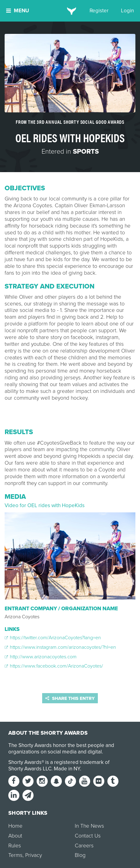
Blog (80, 855)
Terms (15, 855)
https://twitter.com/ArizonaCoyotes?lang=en (53, 638)
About (15, 836)
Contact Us (88, 836)
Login (127, 11)
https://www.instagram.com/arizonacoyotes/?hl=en (60, 647)
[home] (70, 11)
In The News (89, 826)
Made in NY (67, 769)
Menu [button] (18, 11)
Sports (86, 151)
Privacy (34, 855)
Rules (15, 846)
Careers (84, 846)
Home (15, 826)
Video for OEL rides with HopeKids (45, 505)
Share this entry (70, 698)
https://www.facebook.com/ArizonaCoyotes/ (54, 666)
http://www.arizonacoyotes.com (41, 657)
